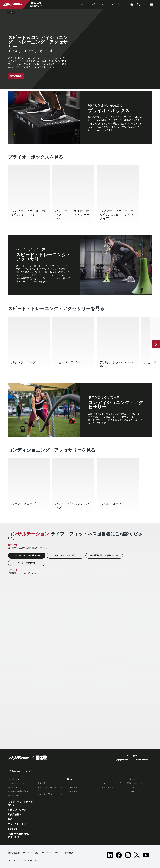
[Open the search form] (138, 4)
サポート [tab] (103, 4)
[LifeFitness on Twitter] (137, 855)
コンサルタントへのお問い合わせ (27, 555)
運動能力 (42, 783)
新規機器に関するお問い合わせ (104, 555)
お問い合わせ (117, 4)
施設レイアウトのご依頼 (65, 555)
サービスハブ (132, 787)
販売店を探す (15, 815)
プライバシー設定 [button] (31, 853)
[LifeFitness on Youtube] (146, 855)
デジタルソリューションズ (109, 783)
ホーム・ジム (14, 795)
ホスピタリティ (15, 787)
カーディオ (72, 783)
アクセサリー (73, 791)
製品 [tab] (93, 4)
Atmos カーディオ (105, 787)
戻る (11, 13)
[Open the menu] (151, 4)
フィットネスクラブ (17, 783)
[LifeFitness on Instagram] (128, 855)
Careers (13, 829)
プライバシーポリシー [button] (52, 853)
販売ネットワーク (17, 810)
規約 (10, 819)
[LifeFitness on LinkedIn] (110, 855)
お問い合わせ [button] (14, 853)
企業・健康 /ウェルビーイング (50, 795)
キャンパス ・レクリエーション (50, 789)
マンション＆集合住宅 (18, 791)
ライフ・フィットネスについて (20, 804)
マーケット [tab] (82, 4)
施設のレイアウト (134, 783)
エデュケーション (134, 791)
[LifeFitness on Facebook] (119, 855)
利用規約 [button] (69, 853)
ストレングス (73, 787)
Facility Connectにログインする (20, 835)
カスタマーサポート (27, 563)
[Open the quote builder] (145, 4)
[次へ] (156, 344)
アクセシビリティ (17, 824)
